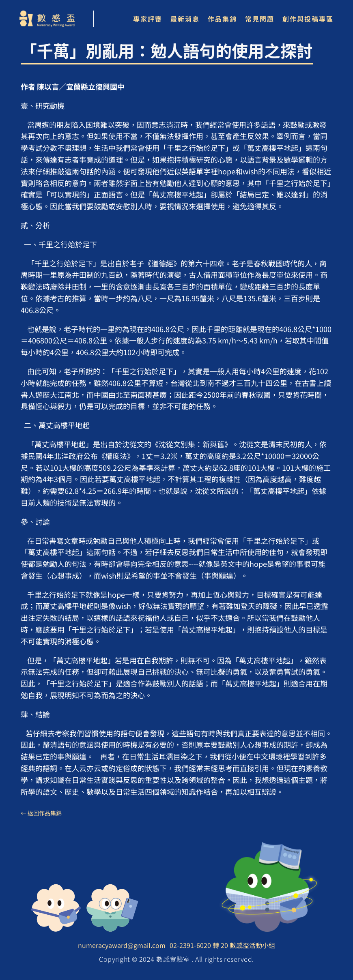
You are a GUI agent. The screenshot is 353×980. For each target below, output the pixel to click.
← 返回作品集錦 (41, 813)
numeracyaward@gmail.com (122, 945)
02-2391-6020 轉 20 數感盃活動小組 (222, 945)
